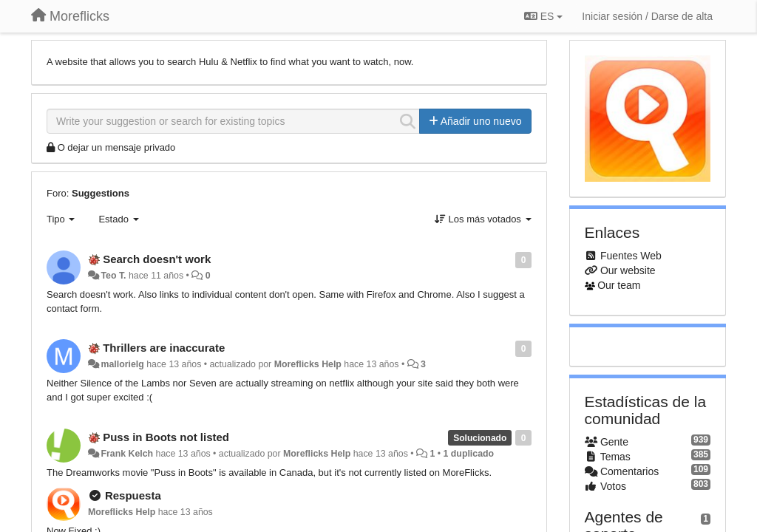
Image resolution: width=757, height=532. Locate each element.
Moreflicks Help (308, 364)
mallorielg (122, 364)
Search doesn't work (157, 259)
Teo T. (113, 276)
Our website (628, 270)
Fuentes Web (631, 256)
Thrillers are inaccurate (164, 348)
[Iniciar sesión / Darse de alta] (647, 16)
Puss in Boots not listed (166, 437)
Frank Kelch (127, 454)
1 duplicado (469, 454)
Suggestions (101, 193)
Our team (619, 285)
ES (543, 16)
